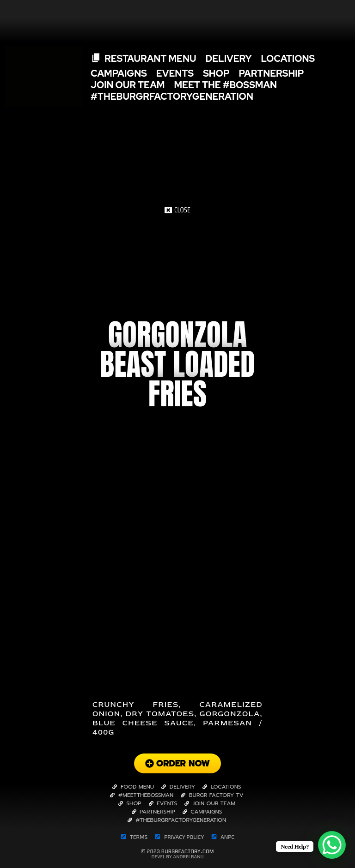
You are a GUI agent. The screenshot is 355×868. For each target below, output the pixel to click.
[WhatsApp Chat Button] (332, 845)
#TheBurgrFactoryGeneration (172, 97)
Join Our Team (128, 85)
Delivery (228, 59)
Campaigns (119, 74)
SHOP (216, 74)
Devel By (177, 857)
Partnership (272, 74)
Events (175, 74)
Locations (288, 59)
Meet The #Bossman (225, 85)
